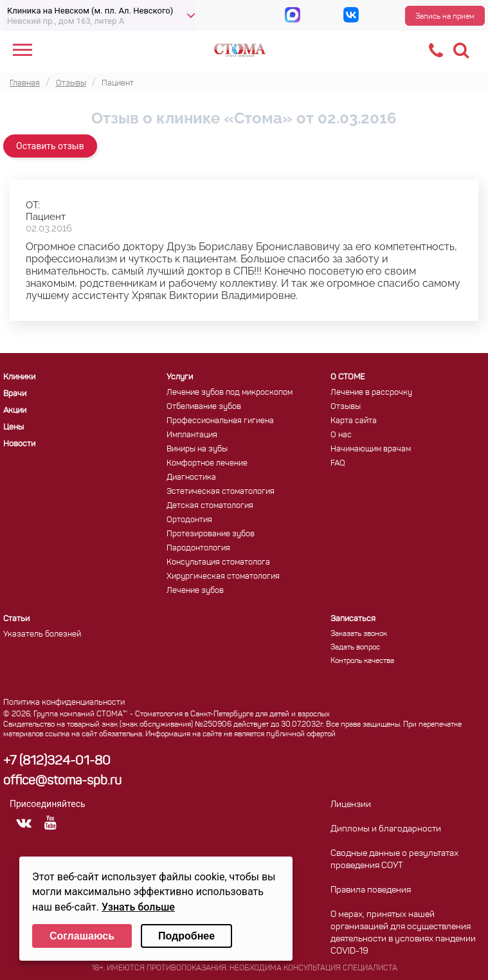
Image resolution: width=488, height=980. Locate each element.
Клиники (19, 377)
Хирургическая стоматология (223, 576)
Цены (14, 427)
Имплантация (192, 435)
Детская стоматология (210, 506)
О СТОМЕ (348, 377)
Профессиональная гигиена (220, 421)
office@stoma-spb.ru (62, 781)
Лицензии (351, 805)
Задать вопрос (355, 648)
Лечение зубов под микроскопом (230, 393)
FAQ (338, 463)
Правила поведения (371, 890)
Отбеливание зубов (204, 407)
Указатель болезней (42, 634)
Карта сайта (354, 421)
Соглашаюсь (82, 936)
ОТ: (33, 205)
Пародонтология (198, 548)
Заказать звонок (359, 634)
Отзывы (346, 407)
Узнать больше (138, 907)
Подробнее (186, 936)
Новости (19, 444)
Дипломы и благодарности (386, 829)
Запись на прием (445, 17)
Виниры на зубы (197, 449)
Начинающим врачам (371, 449)
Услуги (180, 377)
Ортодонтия (189, 520)
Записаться (353, 619)
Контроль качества (362, 661)
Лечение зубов (195, 591)
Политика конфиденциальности (64, 703)
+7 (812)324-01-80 (57, 761)
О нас (341, 435)
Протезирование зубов (211, 534)
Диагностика (191, 477)
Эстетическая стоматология (221, 492)
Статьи (16, 619)
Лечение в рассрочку (371, 393)
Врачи (15, 394)
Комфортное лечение (207, 463)
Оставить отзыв (50, 146)
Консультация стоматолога (218, 562)
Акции (15, 411)
